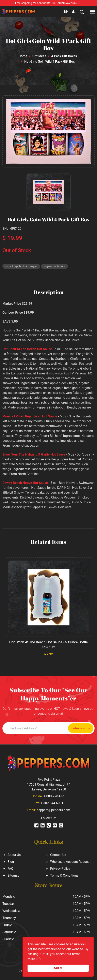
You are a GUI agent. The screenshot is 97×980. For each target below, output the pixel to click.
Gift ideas (39, 56)
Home (23, 56)
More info (34, 959)
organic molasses (55, 266)
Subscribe (81, 728)
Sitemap (13, 875)
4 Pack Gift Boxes (64, 56)
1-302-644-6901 (52, 803)
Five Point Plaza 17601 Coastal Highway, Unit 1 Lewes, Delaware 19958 (49, 784)
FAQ (10, 869)
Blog (11, 862)
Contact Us (58, 855)
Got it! (58, 968)
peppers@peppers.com (53, 810)
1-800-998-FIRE (54, 796)
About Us (14, 855)
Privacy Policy (60, 869)
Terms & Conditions (64, 875)
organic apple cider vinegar (21, 266)
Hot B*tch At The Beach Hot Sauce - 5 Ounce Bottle (49, 642)
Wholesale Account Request (70, 862)
